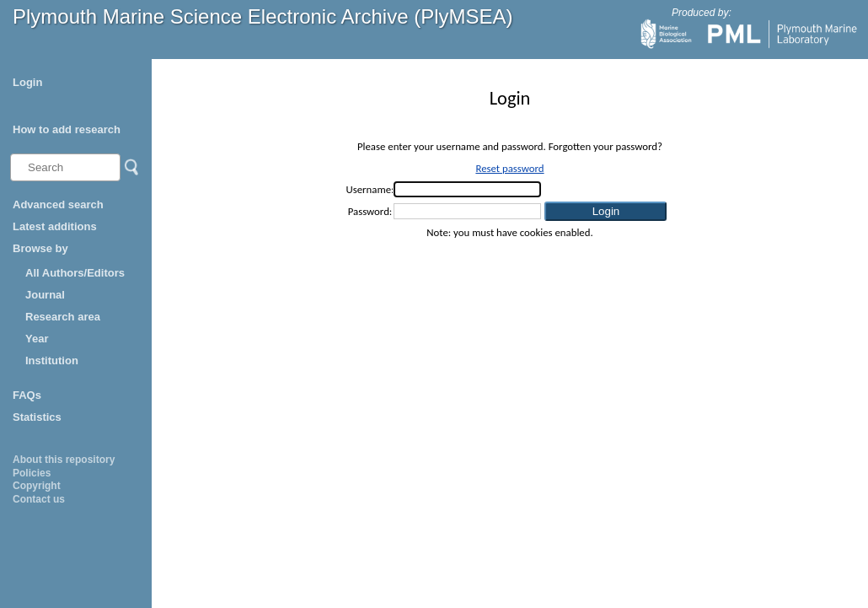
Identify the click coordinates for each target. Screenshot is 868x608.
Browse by (40, 248)
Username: (370, 189)
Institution (52, 360)
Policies (32, 473)
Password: (370, 211)
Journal (45, 295)
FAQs (27, 395)
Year (37, 339)
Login (27, 82)
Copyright (37, 486)
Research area (63, 317)
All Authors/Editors (75, 273)
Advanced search (58, 204)
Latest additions (55, 226)
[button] (605, 211)
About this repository (64, 460)
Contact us (39, 499)
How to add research (67, 129)
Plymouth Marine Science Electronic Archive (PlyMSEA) (263, 16)
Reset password (509, 168)
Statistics (37, 417)
